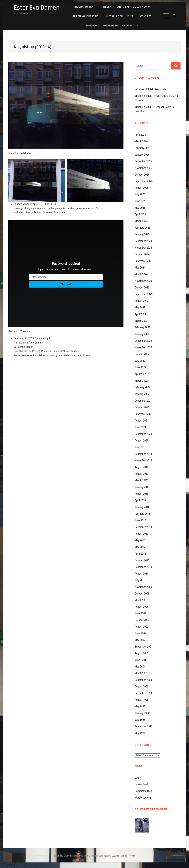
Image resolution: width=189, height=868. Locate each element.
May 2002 (140, 640)
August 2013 (142, 534)
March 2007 (141, 600)
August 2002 (142, 627)
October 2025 (142, 175)
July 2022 (140, 361)
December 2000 (143, 680)
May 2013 (140, 540)
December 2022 (143, 341)
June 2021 (140, 427)
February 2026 (143, 148)
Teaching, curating (86, 16)
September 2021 (144, 414)
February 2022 (143, 387)
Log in (138, 778)
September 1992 (144, 726)
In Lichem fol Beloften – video (151, 89)
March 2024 (141, 274)
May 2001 (140, 667)
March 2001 (141, 673)
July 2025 (140, 194)
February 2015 (143, 514)
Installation (114, 16)
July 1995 (140, 720)
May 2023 (140, 308)
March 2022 (141, 381)
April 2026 (140, 135)
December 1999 (143, 693)
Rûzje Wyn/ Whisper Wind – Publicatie (112, 26)
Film (130, 16)
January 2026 (142, 155)
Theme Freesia (90, 856)
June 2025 (140, 201)
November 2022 (143, 347)
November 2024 (143, 248)
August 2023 (142, 301)
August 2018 (142, 467)
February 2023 (143, 327)
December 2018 (143, 454)
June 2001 (140, 660)
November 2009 (143, 587)
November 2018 (143, 461)
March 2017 (141, 480)
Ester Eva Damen (37, 8)
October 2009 (142, 594)
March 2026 (141, 141)
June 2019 (140, 447)
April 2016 (140, 500)
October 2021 (142, 407)
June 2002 (140, 633)
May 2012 (140, 547)
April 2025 (140, 214)
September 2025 (144, 181)
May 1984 (140, 733)
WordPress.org (143, 798)
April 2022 (140, 374)
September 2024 (144, 261)
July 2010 (140, 580)
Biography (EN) (84, 7)
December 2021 (143, 401)
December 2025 (143, 161)
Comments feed (143, 791)
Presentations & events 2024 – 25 (124, 7)
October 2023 (142, 288)
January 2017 (142, 487)
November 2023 (143, 281)
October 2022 (142, 354)
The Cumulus (36, 343)
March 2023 (141, 321)
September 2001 (144, 647)
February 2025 (143, 228)
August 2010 (142, 574)
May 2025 (140, 208)
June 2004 (140, 613)
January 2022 (142, 394)
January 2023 (142, 334)
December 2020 (143, 434)
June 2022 (140, 367)
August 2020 (142, 441)
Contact (146, 16)
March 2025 (141, 221)
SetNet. (38, 213)
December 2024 (143, 241)
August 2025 (142, 188)
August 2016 (142, 494)
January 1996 (142, 713)
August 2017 (142, 474)
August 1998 (142, 700)
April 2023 (140, 314)
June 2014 (140, 520)
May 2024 (140, 268)
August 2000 (142, 687)
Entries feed (141, 784)
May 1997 (140, 706)
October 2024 (142, 254)
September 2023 (144, 294)
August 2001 (142, 653)
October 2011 (142, 560)
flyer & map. (60, 213)
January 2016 (142, 507)
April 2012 (140, 554)
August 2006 (142, 607)
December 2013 (143, 527)
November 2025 (143, 168)
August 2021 (142, 421)
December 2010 (143, 567)
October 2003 (142, 620)
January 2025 (142, 234)
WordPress (103, 856)
